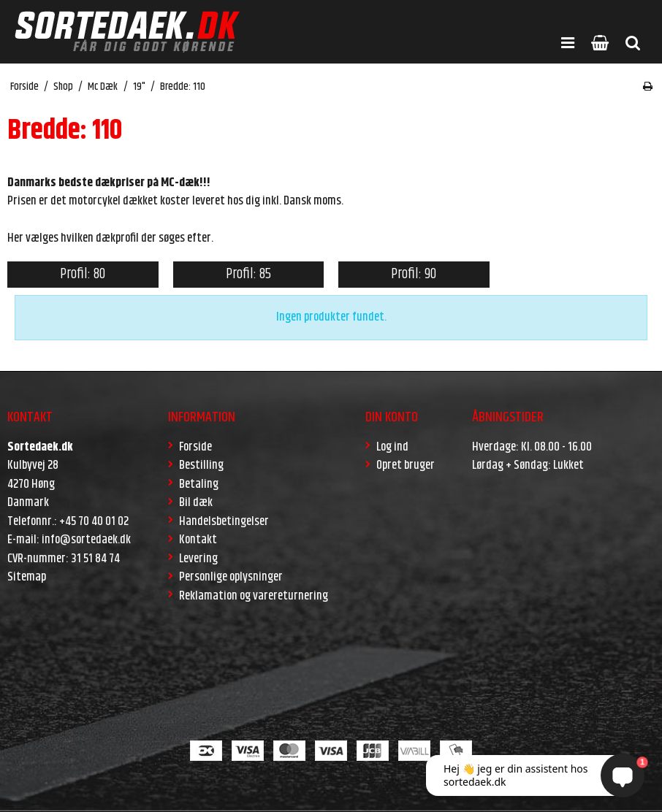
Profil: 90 (414, 274)
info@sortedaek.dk (86, 540)
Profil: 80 (83, 274)
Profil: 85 (248, 274)
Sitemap (27, 577)
